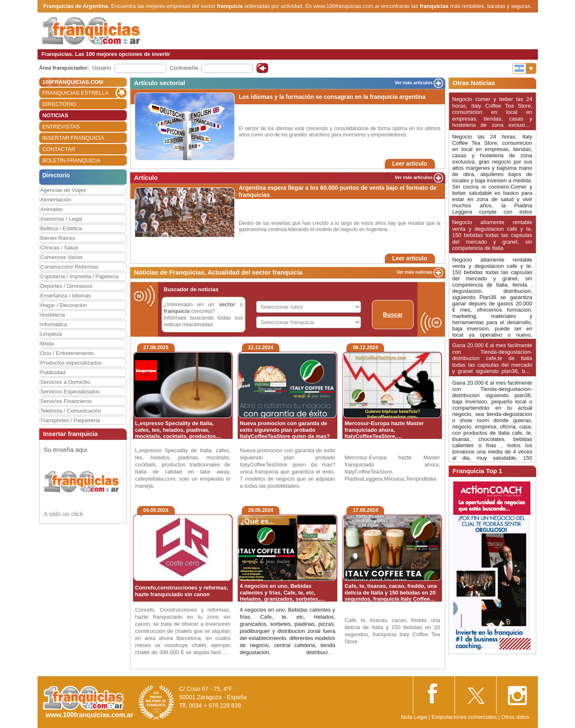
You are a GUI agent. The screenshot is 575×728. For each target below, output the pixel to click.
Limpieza (51, 334)
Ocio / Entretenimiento (67, 353)
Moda (47, 344)
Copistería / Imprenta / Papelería (80, 276)
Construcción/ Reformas (69, 267)
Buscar (393, 315)
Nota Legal (414, 717)
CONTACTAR (59, 149)
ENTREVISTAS (61, 127)
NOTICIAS (55, 115)
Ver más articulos (413, 177)
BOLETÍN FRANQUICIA (72, 160)
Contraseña (184, 68)
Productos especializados (71, 363)
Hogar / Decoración (64, 305)
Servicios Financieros (66, 401)
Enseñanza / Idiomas (66, 296)
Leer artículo (409, 164)
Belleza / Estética (61, 228)
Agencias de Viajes (63, 190)
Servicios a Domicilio (65, 382)
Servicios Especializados (70, 392)
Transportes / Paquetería (70, 420)
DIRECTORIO (59, 104)
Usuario (102, 68)
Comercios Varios (62, 257)
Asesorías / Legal (61, 219)
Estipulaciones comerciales (465, 717)
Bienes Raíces (58, 238)
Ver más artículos (413, 83)
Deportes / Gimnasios (67, 286)
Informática (54, 324)
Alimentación (56, 200)
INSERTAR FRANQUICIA (73, 138)
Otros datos (515, 717)
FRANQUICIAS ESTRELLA (76, 93)
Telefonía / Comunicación (71, 411)
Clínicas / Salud (59, 248)
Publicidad (53, 372)
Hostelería (53, 315)
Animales (51, 209)
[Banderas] (524, 68)
